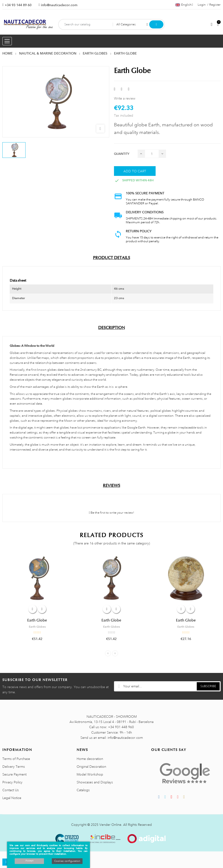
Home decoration (90, 759)
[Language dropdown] (184, 5)
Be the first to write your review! (112, 513)
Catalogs (83, 790)
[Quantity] (152, 154)
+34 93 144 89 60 (18, 5)
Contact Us (11, 790)
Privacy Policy (12, 782)
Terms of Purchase (16, 759)
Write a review (125, 98)
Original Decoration (91, 767)
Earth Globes (37, 627)
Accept (29, 861)
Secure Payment (14, 774)
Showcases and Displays (95, 782)
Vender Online (110, 825)
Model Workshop (90, 774)
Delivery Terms (14, 767)
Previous (108, 653)
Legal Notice (12, 798)
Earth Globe (37, 620)
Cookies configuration (67, 861)
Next (115, 653)
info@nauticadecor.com (59, 5)
